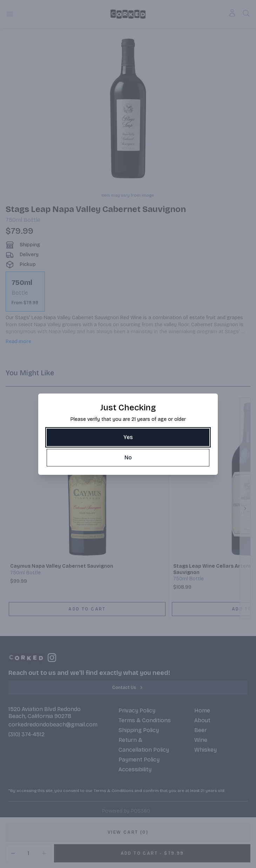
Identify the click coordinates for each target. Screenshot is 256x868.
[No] (128, 458)
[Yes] (128, 437)
